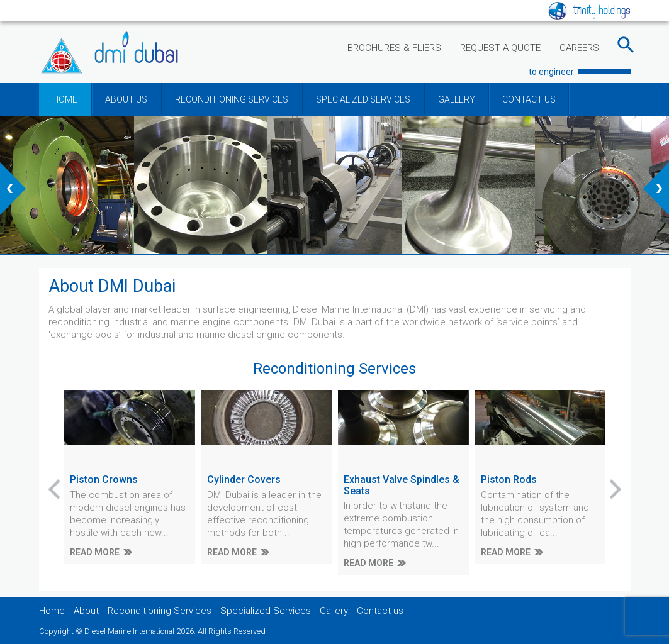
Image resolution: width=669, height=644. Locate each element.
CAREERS (579, 48)
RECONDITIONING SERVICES (232, 99)
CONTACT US (529, 99)
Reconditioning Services (160, 611)
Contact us (380, 611)
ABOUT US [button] (126, 99)
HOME (65, 99)
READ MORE (95, 552)
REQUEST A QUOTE (500, 48)
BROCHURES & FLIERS (394, 48)
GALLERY (457, 99)
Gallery (334, 611)
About (86, 611)
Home (52, 611)
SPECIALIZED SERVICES (363, 99)
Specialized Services (266, 611)
